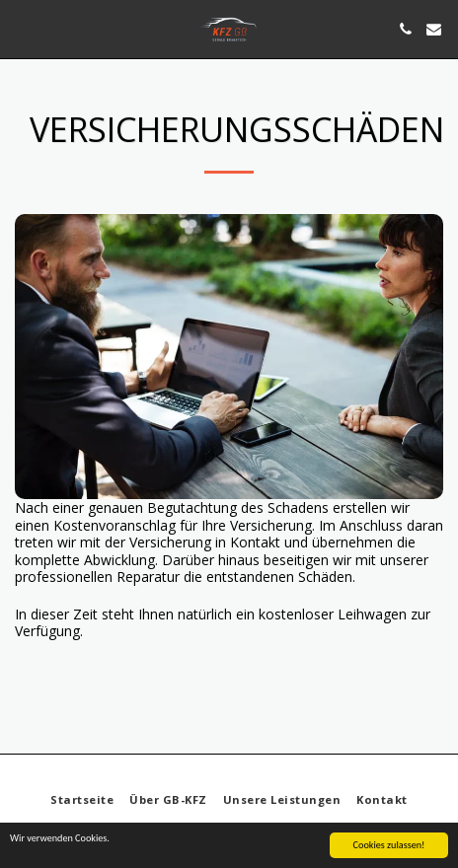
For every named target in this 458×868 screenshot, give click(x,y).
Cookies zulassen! (389, 846)
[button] (22, 28)
